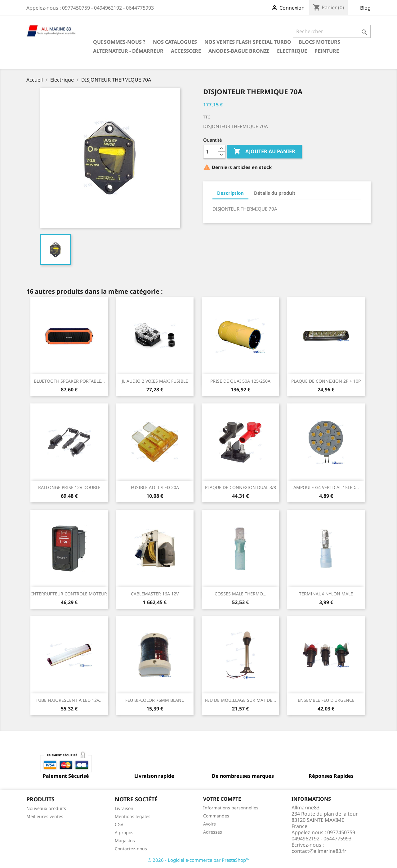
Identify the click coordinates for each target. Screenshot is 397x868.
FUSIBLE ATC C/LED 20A (155, 487)
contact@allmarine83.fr (319, 851)
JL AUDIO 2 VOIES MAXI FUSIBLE (155, 381)
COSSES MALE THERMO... (241, 594)
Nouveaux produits (46, 808)
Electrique (292, 51)
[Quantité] (211, 152)
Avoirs (210, 824)
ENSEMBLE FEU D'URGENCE (326, 700)
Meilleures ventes (45, 816)
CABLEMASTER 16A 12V (155, 594)
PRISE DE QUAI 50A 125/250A (240, 381)
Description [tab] (230, 193)
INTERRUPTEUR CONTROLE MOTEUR (69, 594)
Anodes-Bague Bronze (239, 51)
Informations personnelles (231, 808)
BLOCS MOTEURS (319, 42)
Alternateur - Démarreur (128, 51)
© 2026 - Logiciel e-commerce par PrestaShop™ (199, 860)
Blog (365, 8)
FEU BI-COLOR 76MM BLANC (155, 700)
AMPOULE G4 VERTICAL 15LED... (326, 487)
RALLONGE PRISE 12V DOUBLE (69, 487)
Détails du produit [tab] (275, 193)
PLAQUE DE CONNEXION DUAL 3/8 (241, 487)
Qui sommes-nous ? (119, 42)
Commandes (216, 816)
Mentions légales (133, 816)
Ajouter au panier (264, 152)
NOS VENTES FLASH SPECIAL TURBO (248, 42)
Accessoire (186, 51)
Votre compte (222, 799)
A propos (124, 832)
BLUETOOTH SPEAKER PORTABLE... (69, 381)
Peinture (327, 51)
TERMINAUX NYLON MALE (326, 594)
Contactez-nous (131, 849)
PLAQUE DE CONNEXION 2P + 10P (326, 381)
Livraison (124, 808)
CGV (119, 824)
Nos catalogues (175, 42)
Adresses (213, 832)
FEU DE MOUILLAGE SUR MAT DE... (241, 700)
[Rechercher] (332, 31)
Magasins (125, 841)
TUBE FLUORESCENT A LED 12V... (69, 700)
